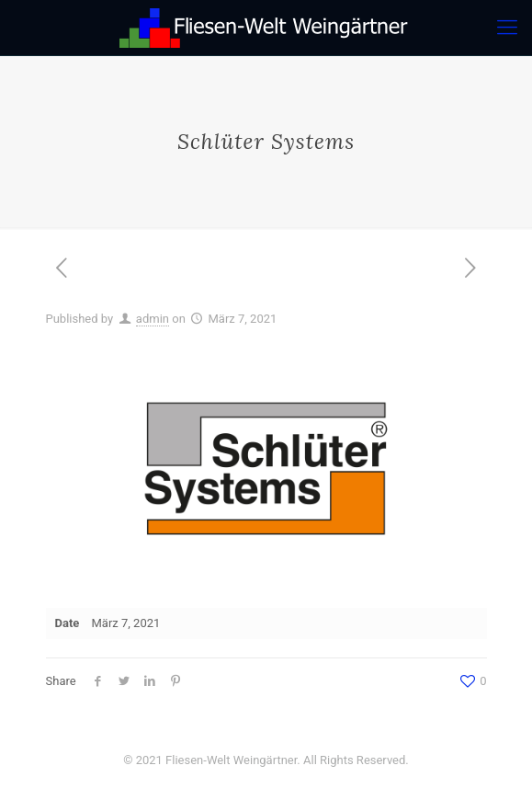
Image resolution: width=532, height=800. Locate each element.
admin (153, 319)
